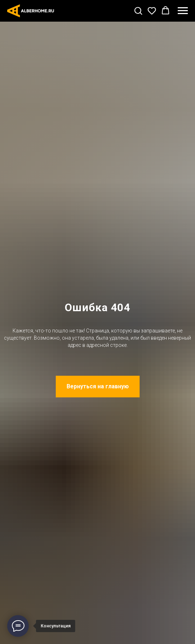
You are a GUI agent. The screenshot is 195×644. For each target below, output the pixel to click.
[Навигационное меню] (183, 11)
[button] (138, 10)
